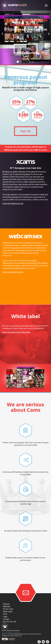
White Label (8, 612)
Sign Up (26, 50)
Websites (7, 606)
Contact (6, 619)
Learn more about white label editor (16, 332)
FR (8, 622)
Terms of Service (15, 632)
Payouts (6, 604)
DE (15, 622)
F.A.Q (5, 614)
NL (11, 622)
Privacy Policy (6, 632)
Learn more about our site (13, 203)
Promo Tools (8, 609)
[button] (2, 32)
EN (4, 622)
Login (5, 617)
